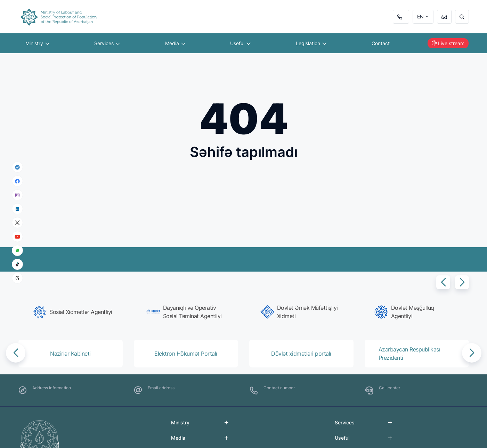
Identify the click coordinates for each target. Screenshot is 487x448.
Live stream (448, 43)
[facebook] (17, 181)
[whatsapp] (17, 250)
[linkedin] (17, 209)
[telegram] (17, 167)
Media (175, 43)
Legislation (311, 43)
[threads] (17, 278)
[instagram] (17, 195)
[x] (17, 223)
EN (420, 16)
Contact (381, 43)
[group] (73, 312)
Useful (240, 43)
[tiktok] (17, 264)
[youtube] (17, 237)
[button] (443, 282)
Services (107, 43)
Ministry (37, 43)
